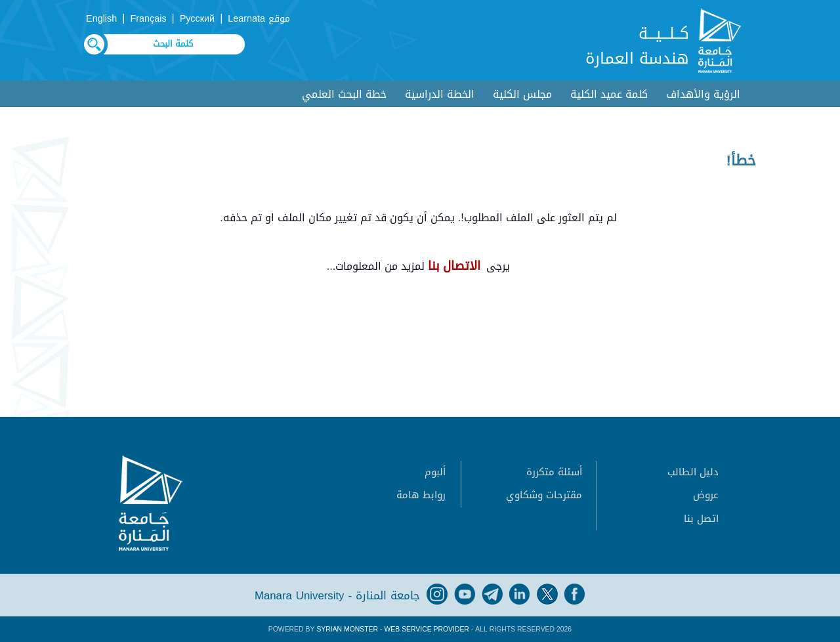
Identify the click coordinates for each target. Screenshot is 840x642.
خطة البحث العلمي (344, 94)
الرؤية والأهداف (703, 94)
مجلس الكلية (522, 94)
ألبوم (435, 472)
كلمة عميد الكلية (609, 94)
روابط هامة (421, 495)
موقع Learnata (259, 19)
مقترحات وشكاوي (544, 495)
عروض (706, 495)
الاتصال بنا (454, 266)
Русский (197, 19)
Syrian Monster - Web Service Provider (392, 629)
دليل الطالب (693, 472)
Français (148, 19)
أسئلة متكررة (554, 472)
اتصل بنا (701, 519)
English (101, 19)
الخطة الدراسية (440, 94)
